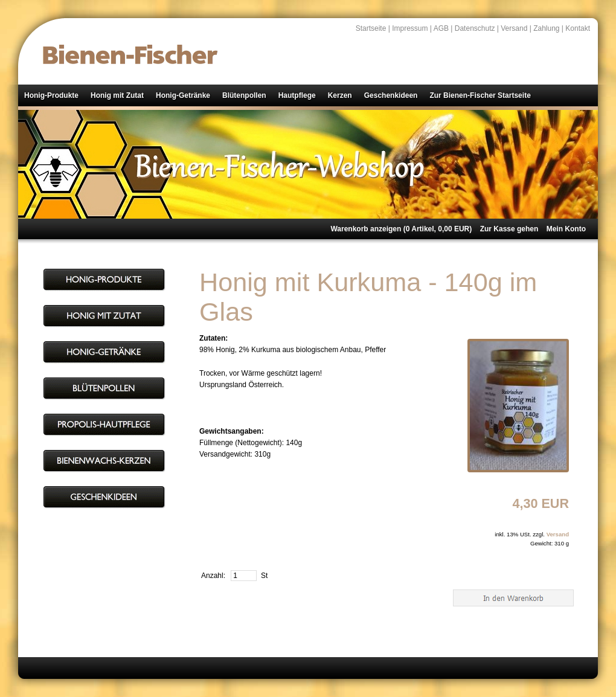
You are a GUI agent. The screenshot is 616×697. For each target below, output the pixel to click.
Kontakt (578, 28)
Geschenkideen (391, 95)
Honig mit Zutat (117, 95)
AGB (441, 28)
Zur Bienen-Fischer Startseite (480, 95)
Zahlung (546, 28)
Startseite (371, 28)
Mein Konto (566, 229)
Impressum (410, 28)
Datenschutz (475, 28)
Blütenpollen (244, 95)
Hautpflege (297, 95)
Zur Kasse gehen (509, 229)
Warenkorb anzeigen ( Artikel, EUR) (401, 229)
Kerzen (340, 95)
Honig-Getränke (183, 95)
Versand (514, 28)
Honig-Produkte (51, 95)
